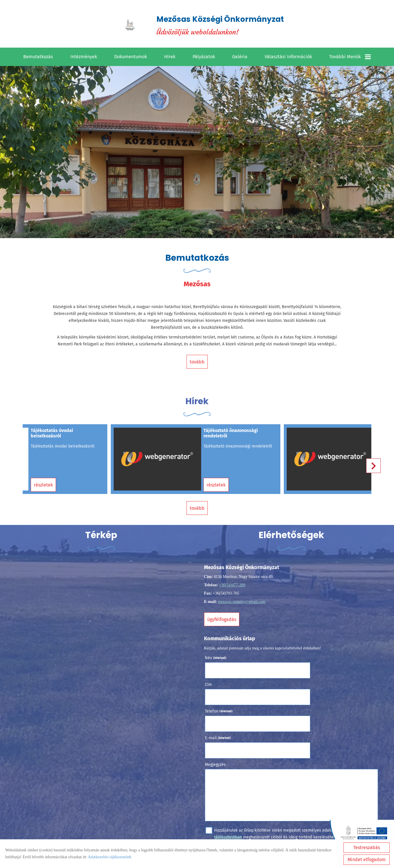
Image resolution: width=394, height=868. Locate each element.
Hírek (170, 58)
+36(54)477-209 (234, 582)
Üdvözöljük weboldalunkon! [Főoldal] (221, 26)
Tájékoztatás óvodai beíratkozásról (52, 437)
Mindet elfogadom (367, 860)
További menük (350, 59)
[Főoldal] (126, 26)
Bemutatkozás (38, 58)
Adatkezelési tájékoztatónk (109, 857)
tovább (197, 365)
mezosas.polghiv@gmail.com (243, 599)
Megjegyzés (217, 707)
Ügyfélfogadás (223, 616)
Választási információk (288, 58)
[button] (371, 467)
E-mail (305, 681)
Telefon (221, 681)
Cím (296, 654)
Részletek (43, 481)
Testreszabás (367, 847)
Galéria (240, 58)
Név (217, 654)
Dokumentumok (131, 58)
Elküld (216, 798)
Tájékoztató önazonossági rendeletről (226, 437)
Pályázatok (204, 58)
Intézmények (84, 58)
